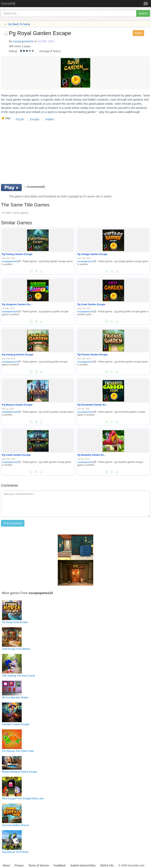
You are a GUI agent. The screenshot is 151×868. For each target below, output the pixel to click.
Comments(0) (34, 187)
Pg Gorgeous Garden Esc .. (17, 304)
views (18, 46)
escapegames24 (23, 41)
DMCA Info (107, 865)
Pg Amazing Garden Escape (18, 355)
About (6, 865)
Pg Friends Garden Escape (93, 355)
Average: (45, 51)
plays (27, 46)
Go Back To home (19, 24)
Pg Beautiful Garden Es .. (92, 455)
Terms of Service (38, 865)
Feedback (60, 865)
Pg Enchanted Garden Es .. (93, 405)
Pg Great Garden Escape (91, 304)
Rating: (13, 51)
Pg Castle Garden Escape (16, 455)
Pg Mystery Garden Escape (17, 405)
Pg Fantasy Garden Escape (17, 254)
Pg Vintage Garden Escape (93, 254)
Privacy (19, 865)
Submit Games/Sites (83, 865)
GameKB (8, 4)
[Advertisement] (34, 153)
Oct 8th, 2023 (46, 41)
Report (138, 33)
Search (143, 13)
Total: (56, 51)
